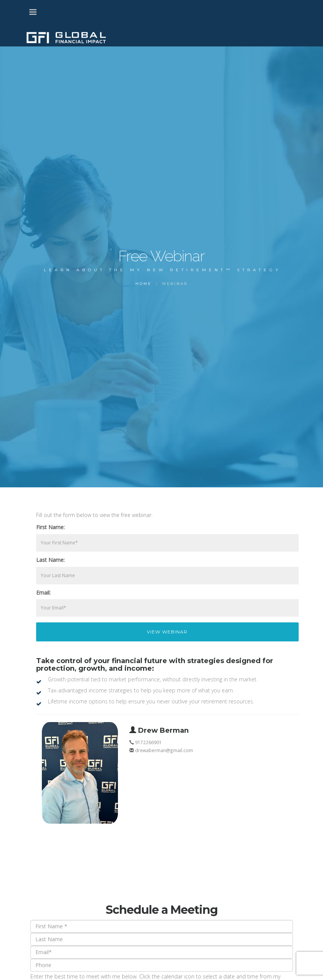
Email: (43, 593)
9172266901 (148, 742)
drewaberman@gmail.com (164, 750)
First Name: (50, 527)
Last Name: (50, 560)
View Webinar (167, 632)
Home (143, 284)
